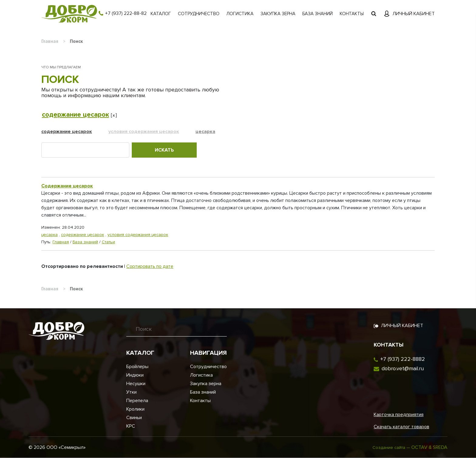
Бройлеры (137, 367)
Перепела (137, 401)
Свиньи (134, 418)
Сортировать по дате (150, 266)
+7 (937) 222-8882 (403, 359)
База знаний (318, 14)
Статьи (108, 242)
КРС (131, 426)
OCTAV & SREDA (429, 447)
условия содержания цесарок (144, 132)
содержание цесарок (75, 115)
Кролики (135, 409)
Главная (61, 242)
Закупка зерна (278, 14)
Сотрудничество (199, 14)
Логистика (240, 14)
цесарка (205, 132)
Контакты (352, 14)
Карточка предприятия (399, 415)
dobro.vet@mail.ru (403, 368)
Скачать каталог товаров (401, 427)
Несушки (136, 384)
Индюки (135, 375)
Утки (131, 392)
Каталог (161, 14)
